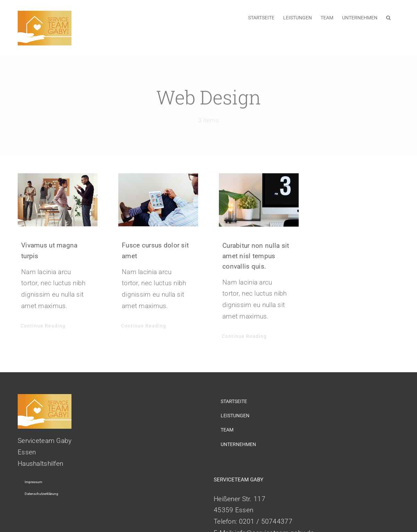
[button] (388, 17)
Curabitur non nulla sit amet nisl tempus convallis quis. (256, 256)
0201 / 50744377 (266, 521)
